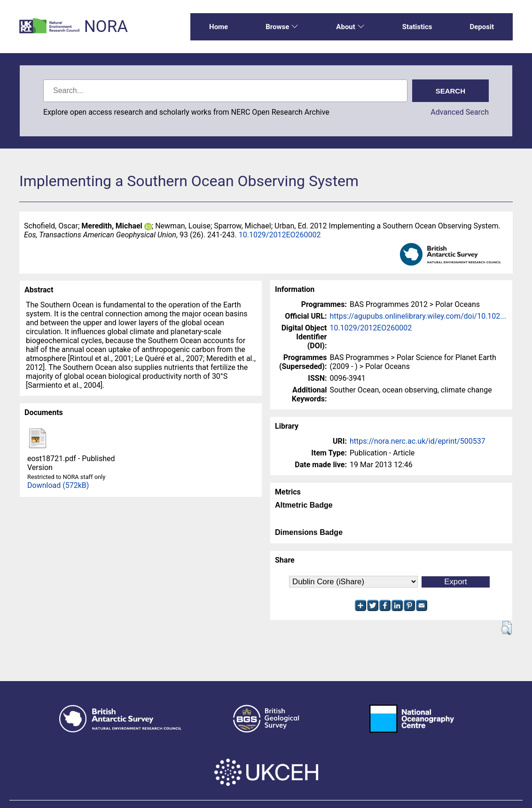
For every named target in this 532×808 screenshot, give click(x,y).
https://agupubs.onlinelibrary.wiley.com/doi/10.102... (418, 316)
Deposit (482, 27)
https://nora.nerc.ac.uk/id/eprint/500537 (418, 441)
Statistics (417, 27)
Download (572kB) (58, 485)
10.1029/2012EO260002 (280, 235)
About (350, 27)
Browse (282, 27)
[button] (506, 628)
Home (219, 27)
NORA (106, 27)
